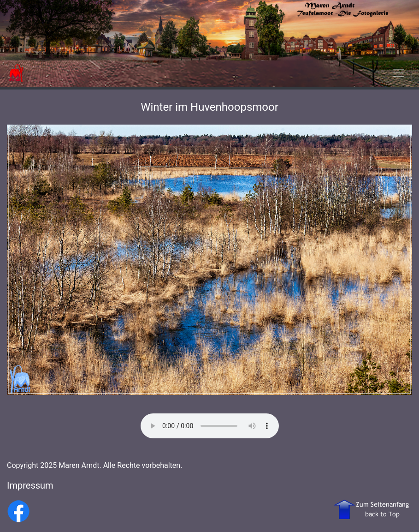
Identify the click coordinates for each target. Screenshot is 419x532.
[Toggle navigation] (399, 73)
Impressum (30, 485)
